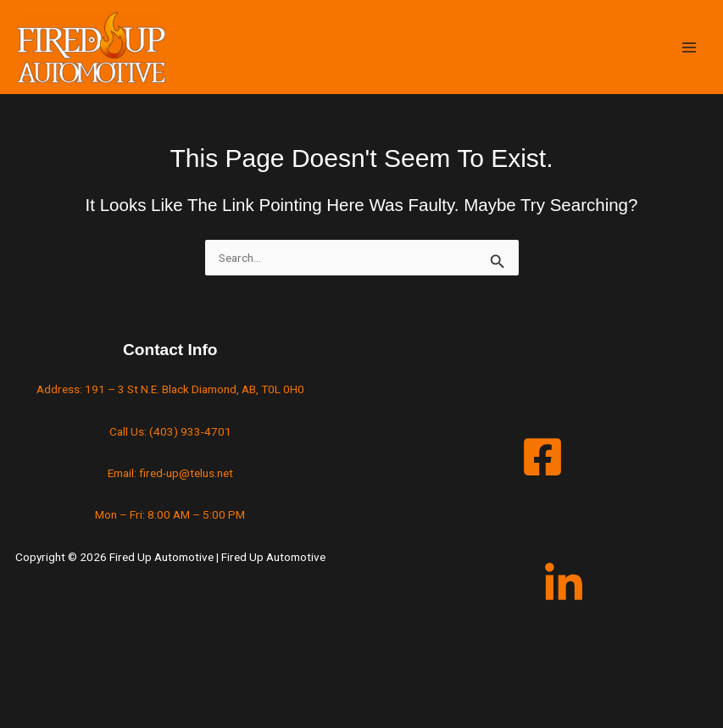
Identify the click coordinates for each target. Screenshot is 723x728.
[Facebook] (542, 457)
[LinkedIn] (564, 584)
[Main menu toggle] (690, 47)
